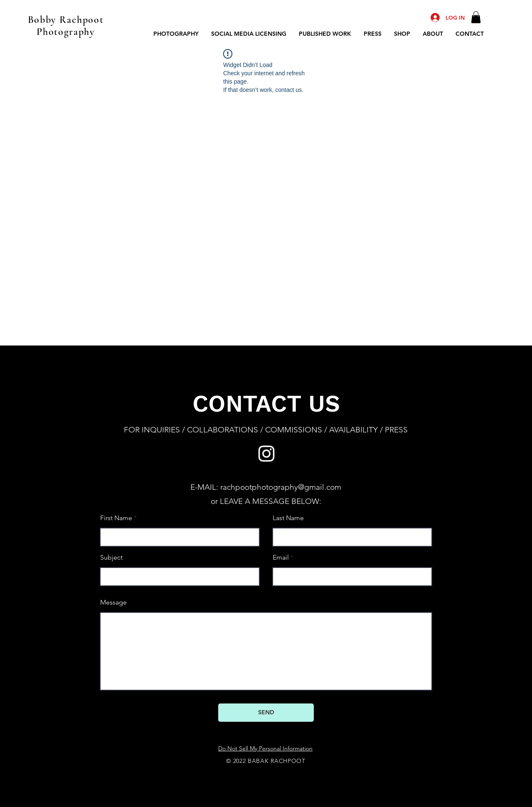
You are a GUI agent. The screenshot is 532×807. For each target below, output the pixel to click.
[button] (476, 17)
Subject (111, 558)
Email (281, 558)
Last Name (288, 518)
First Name (116, 518)
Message (113, 602)
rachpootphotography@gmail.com (281, 487)
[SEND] (266, 713)
